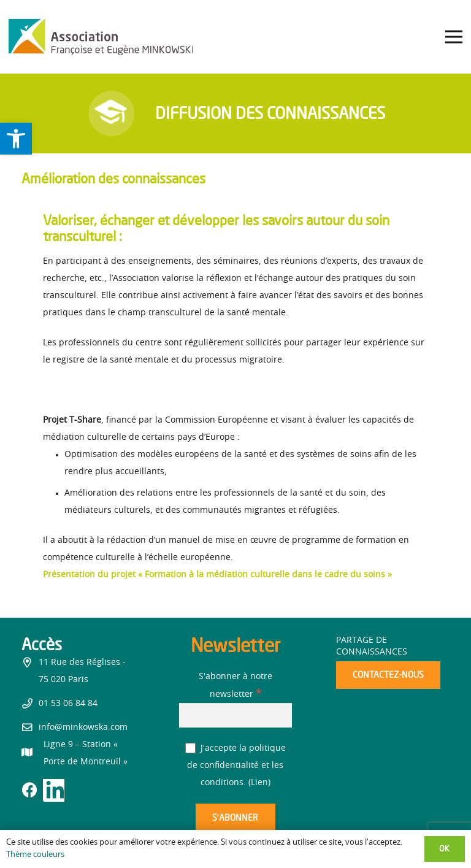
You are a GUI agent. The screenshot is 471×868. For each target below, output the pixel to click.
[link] (16, 139)
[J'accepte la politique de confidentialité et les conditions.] (190, 748)
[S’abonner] (235, 818)
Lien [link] (259, 783)
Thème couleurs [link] (35, 855)
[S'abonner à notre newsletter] (236, 715)
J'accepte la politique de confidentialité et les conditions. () (235, 766)
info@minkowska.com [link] (83, 728)
